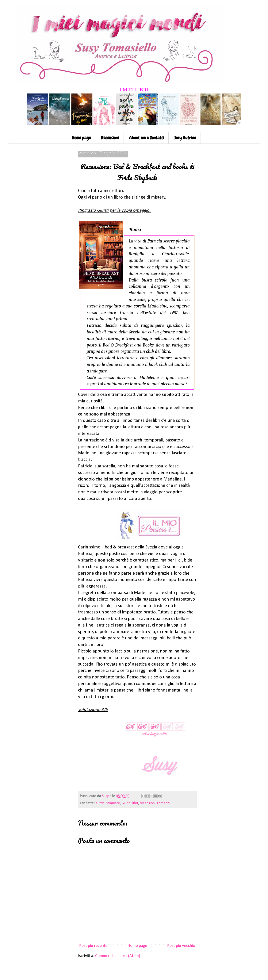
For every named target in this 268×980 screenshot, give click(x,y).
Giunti (126, 803)
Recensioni (110, 138)
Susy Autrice (185, 138)
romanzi (163, 803)
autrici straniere (108, 803)
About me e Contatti (147, 138)
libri (135, 803)
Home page (81, 138)
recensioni (148, 803)
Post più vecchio (181, 946)
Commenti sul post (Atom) (118, 956)
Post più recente (93, 946)
